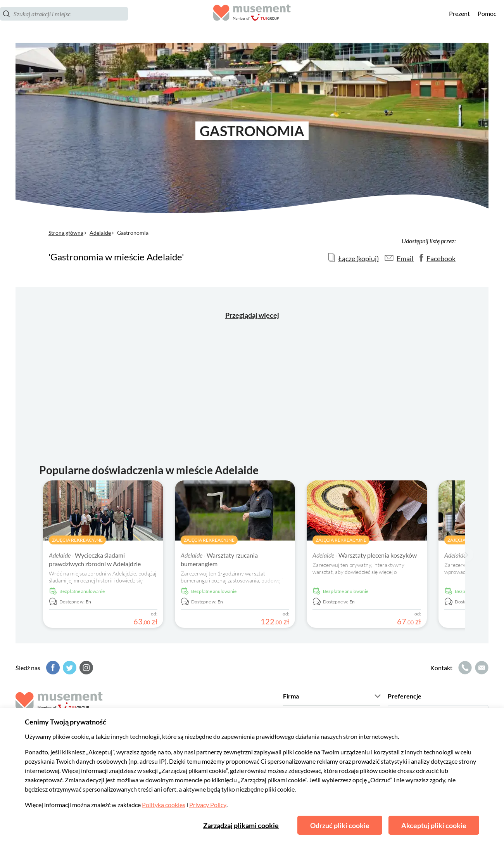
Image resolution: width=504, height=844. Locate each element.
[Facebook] (52, 668)
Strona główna (66, 233)
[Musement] (252, 22)
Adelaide (100, 233)
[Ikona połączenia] (464, 668)
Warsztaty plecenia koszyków (365, 555)
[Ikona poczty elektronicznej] (481, 668)
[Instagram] (85, 668)
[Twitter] (69, 668)
